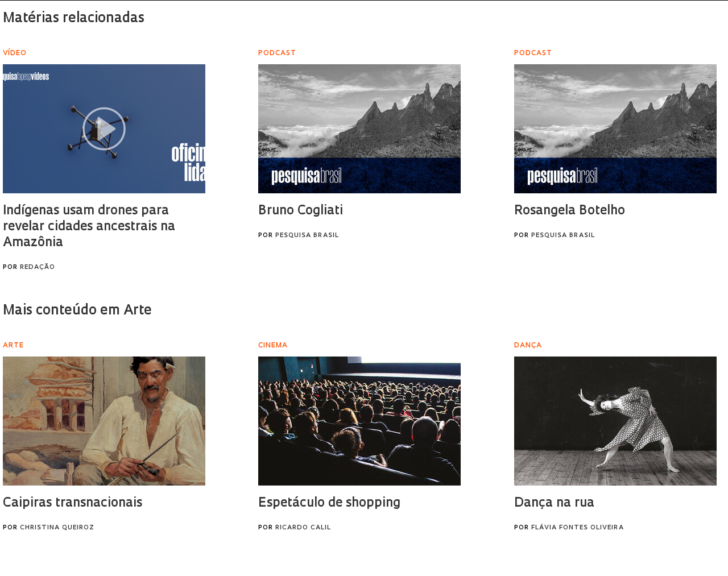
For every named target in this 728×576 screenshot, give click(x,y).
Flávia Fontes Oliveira (578, 528)
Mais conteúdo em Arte (77, 311)
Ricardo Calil (303, 528)
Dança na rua (554, 504)
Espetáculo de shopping (329, 504)
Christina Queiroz (57, 528)
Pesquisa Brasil (307, 236)
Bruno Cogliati (301, 211)
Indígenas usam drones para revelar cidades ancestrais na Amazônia (89, 227)
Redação (38, 268)
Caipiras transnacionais (73, 504)
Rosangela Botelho (570, 211)
